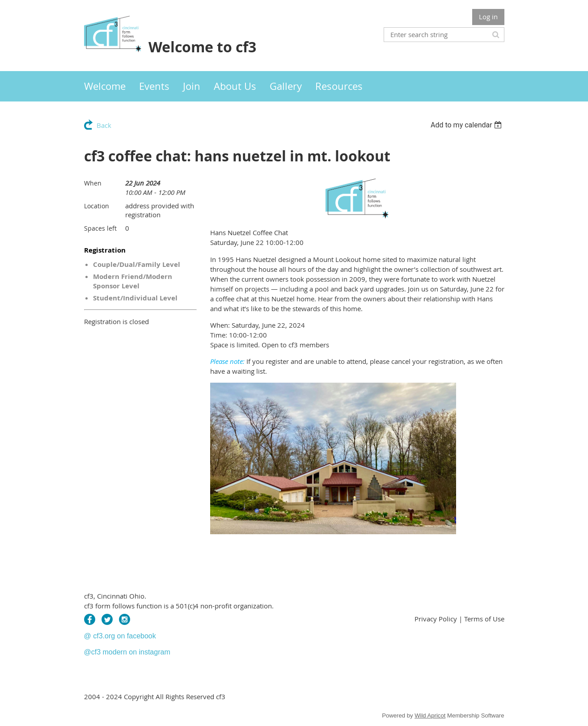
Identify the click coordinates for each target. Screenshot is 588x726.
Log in (488, 17)
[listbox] (467, 125)
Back (104, 125)
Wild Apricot (430, 715)
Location (97, 206)
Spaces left (100, 228)
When (93, 183)
